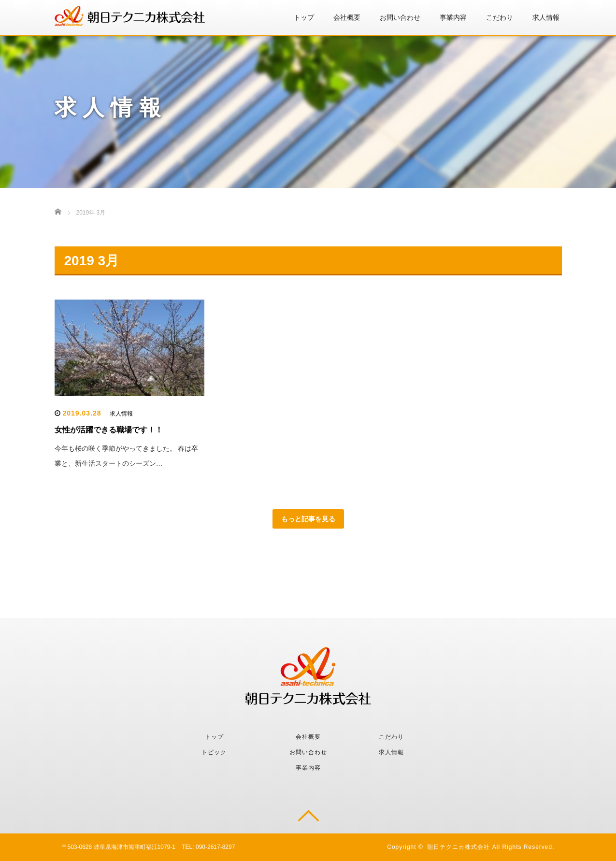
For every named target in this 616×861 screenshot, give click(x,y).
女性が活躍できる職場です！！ (109, 430)
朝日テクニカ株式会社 (458, 847)
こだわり (500, 17)
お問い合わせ (400, 17)
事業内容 (453, 17)
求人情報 (546, 17)
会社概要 (347, 17)
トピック (214, 752)
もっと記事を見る (308, 519)
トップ (304, 17)
